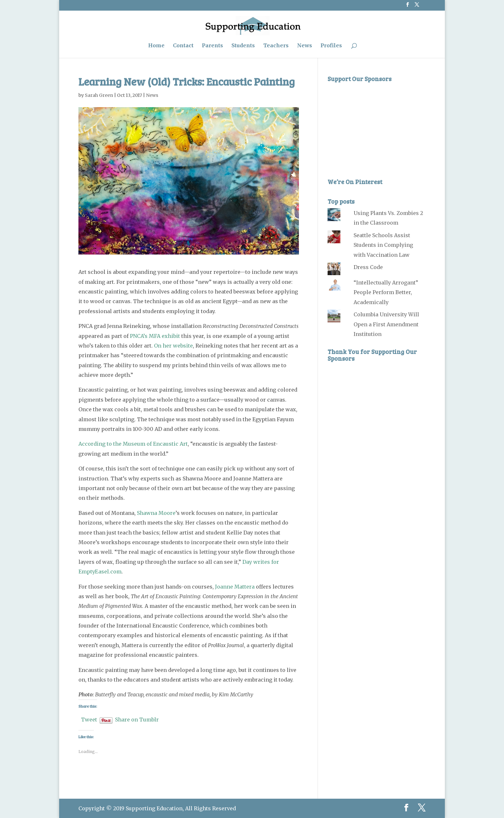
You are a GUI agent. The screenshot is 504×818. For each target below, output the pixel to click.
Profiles (331, 46)
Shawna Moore (156, 513)
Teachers (276, 46)
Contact (183, 46)
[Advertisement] (376, 126)
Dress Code (368, 267)
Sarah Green (99, 95)
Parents (212, 46)
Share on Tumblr (137, 719)
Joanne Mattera (235, 587)
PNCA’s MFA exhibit (155, 336)
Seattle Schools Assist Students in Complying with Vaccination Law (383, 245)
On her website (173, 346)
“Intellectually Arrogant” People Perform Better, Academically (386, 292)
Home (156, 46)
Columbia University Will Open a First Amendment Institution (386, 324)
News (305, 46)
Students (243, 46)
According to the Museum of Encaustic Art (133, 444)
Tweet (89, 719)
